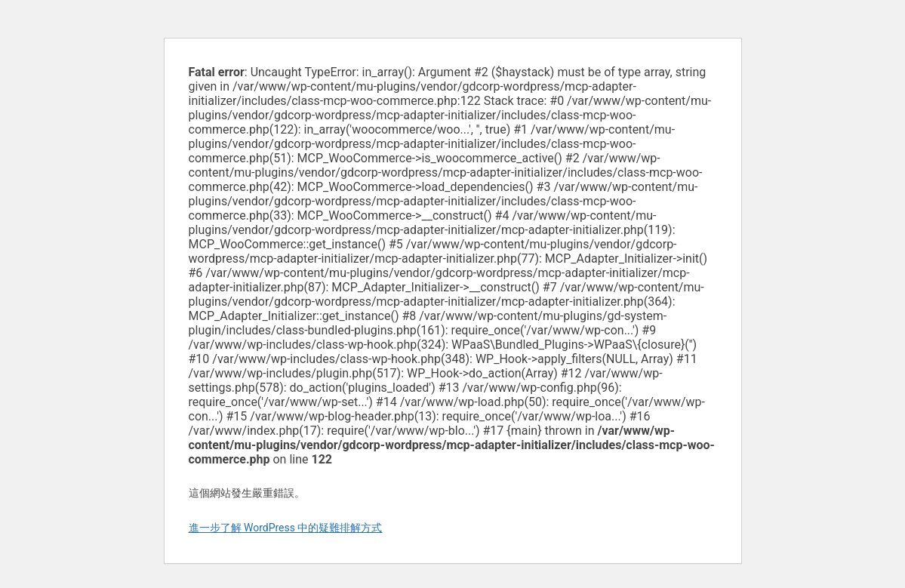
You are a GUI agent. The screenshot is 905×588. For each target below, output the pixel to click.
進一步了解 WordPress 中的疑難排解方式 (286, 528)
